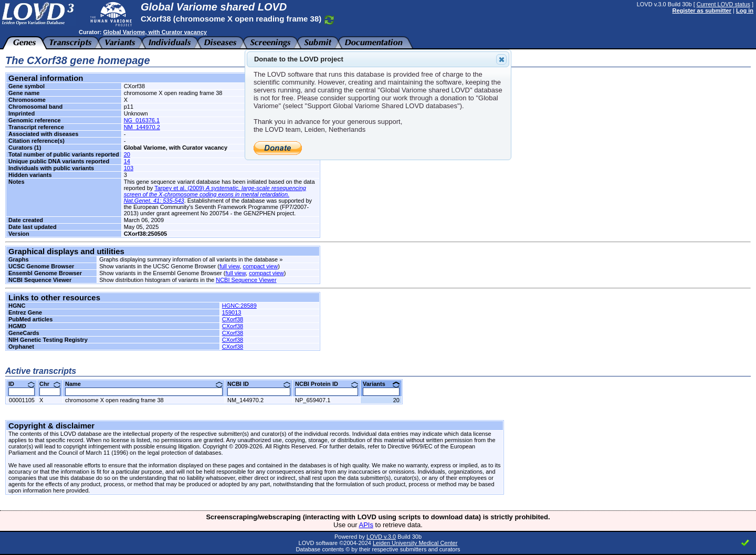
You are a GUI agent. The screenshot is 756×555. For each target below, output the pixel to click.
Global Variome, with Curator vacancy (155, 32)
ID (22, 384)
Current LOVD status (723, 4)
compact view (261, 266)
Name (144, 384)
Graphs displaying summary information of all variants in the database (188, 259)
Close (501, 59)
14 (127, 161)
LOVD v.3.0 (381, 537)
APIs (366, 525)
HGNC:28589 (239, 306)
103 (129, 168)
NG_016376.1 (142, 120)
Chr (50, 384)
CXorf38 (233, 319)
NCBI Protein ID (327, 384)
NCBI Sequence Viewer (246, 280)
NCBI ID (259, 384)
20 (127, 154)
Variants (381, 384)
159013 (232, 312)
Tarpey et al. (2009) (215, 194)
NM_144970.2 (142, 127)
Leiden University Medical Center (415, 543)
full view (230, 266)
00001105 (22, 400)
